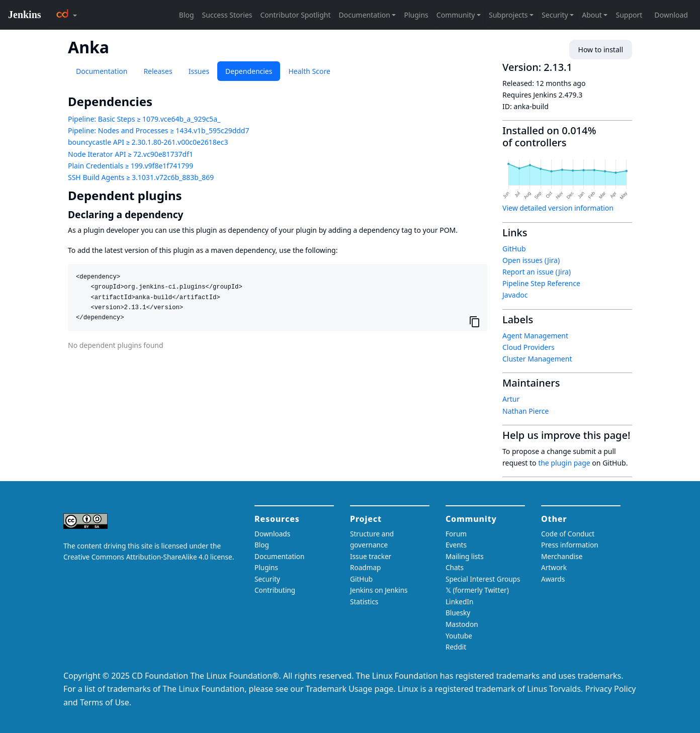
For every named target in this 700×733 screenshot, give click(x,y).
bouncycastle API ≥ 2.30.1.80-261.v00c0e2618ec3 (148, 142)
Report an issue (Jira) (537, 272)
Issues (199, 71)
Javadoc (515, 295)
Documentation (102, 71)
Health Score (309, 71)
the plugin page (564, 463)
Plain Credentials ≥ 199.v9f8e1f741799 (130, 166)
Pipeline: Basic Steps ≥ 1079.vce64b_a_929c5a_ (144, 119)
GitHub (514, 249)
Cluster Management (537, 359)
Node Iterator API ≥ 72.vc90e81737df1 (130, 154)
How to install (601, 50)
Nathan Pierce (526, 411)
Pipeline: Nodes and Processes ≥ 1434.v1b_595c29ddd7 (158, 130)
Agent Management (535, 336)
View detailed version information (558, 208)
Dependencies (249, 71)
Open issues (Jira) (531, 260)
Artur (511, 399)
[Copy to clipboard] (475, 321)
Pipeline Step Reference (541, 283)
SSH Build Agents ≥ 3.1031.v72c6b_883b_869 (141, 177)
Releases (158, 71)
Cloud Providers (529, 347)
